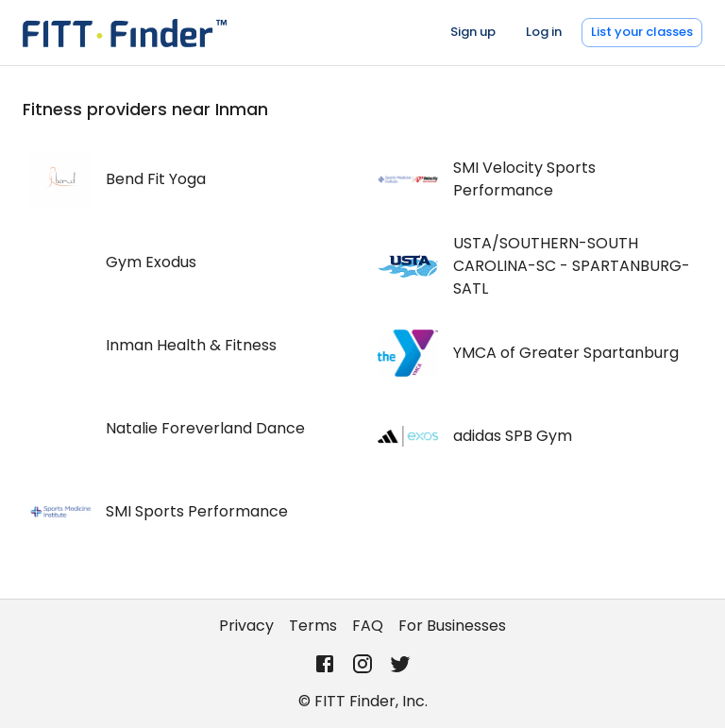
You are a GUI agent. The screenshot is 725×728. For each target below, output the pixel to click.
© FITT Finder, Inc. (363, 701)
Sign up (473, 32)
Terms (313, 626)
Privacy (246, 626)
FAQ (368, 626)
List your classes (642, 32)
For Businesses (452, 626)
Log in (544, 32)
